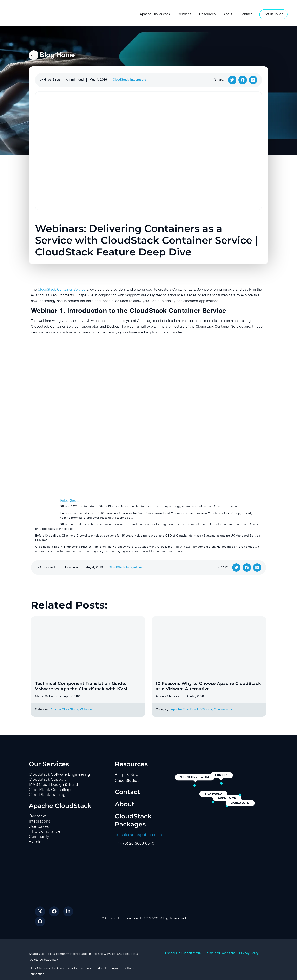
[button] (232, 80)
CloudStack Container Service (62, 290)
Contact (127, 792)
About (125, 804)
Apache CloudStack (64, 710)
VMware (86, 710)
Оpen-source (223, 710)
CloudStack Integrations (130, 80)
